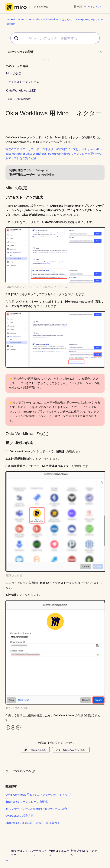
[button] (7, 860)
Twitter (13, 728)
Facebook (8, 728)
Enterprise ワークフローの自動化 (27, 802)
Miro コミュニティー (59, 853)
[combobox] (55, 38)
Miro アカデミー (90, 853)
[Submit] (15, 38)
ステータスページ (39, 853)
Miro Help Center (15, 19)
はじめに (67, 19)
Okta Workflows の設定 (21, 90)
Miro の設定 (14, 73)
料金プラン (76, 853)
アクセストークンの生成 (24, 82)
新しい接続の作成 (19, 99)
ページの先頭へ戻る (20, 771)
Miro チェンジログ (19, 853)
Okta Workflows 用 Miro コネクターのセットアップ (38, 795)
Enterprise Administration (43, 19)
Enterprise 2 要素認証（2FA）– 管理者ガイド (34, 823)
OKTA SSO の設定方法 (20, 816)
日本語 (78, 6)
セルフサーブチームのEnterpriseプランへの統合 (36, 809)
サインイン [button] (94, 7)
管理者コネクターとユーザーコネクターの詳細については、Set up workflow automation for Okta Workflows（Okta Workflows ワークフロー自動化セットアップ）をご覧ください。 (54, 154)
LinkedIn (18, 728)
